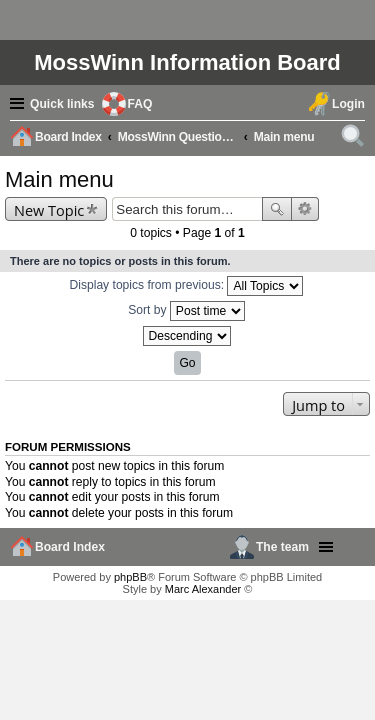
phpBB (130, 577)
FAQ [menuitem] (140, 104)
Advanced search (305, 209)
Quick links (62, 104)
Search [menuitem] (356, 139)
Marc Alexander (203, 589)
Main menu (59, 179)
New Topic (49, 210)
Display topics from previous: (187, 286)
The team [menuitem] (282, 547)
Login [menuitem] (348, 104)
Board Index (70, 547)
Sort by (186, 311)
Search (277, 209)
